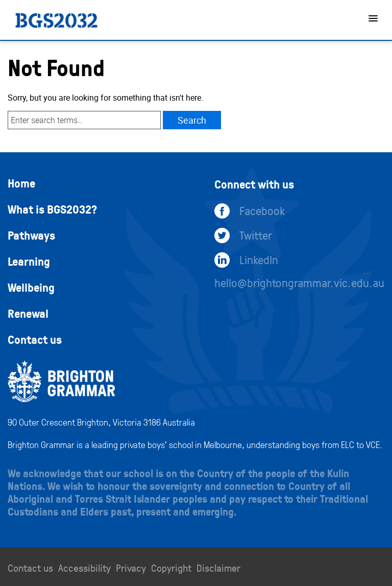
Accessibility (84, 568)
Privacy (131, 568)
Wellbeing (31, 287)
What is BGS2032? (52, 209)
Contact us (35, 339)
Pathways (31, 235)
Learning (29, 261)
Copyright (171, 568)
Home (21, 183)
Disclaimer (218, 568)
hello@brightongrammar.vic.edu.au (299, 283)
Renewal (28, 313)
